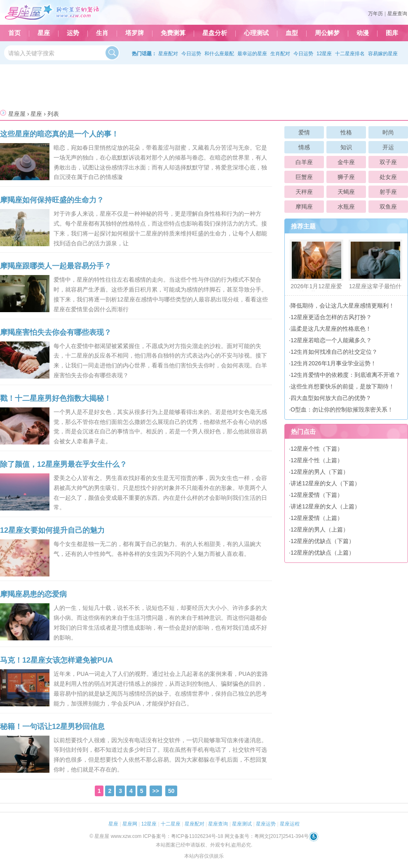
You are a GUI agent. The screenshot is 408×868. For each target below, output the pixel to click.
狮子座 (346, 177)
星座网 (130, 824)
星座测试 (242, 824)
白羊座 (304, 162)
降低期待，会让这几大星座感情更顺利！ (342, 306)
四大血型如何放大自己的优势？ (331, 398)
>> (156, 791)
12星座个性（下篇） (317, 449)
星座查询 (397, 14)
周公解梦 (327, 33)
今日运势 (191, 54)
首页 (14, 33)
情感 (304, 147)
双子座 (388, 162)
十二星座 (171, 824)
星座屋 (17, 114)
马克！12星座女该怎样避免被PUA (56, 660)
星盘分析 (215, 33)
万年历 (375, 14)
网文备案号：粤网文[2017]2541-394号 (267, 836)
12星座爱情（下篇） (317, 495)
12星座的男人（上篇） (320, 529)
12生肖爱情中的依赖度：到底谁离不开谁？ (346, 375)
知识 (346, 147)
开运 (388, 147)
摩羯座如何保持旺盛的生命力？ (52, 200)
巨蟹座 (304, 177)
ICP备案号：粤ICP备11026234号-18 (183, 836)
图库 (392, 33)
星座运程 (290, 824)
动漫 (363, 33)
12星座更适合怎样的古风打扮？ (331, 317)
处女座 (388, 177)
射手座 (388, 192)
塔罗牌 (135, 33)
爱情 (304, 132)
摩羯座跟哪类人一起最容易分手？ (56, 266)
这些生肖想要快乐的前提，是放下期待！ (342, 386)
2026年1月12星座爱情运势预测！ (317, 268)
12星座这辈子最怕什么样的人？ (375, 268)
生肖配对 (280, 54)
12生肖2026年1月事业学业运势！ (334, 363)
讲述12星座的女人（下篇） (326, 483)
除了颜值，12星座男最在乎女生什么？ (63, 464)
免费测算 (173, 33)
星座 (44, 33)
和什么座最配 (219, 54)
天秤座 (304, 192)
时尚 (388, 132)
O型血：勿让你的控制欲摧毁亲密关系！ (342, 409)
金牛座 (346, 162)
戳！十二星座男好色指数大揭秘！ (56, 398)
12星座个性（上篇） (317, 460)
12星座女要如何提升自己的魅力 (52, 530)
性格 (346, 132)
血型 (292, 33)
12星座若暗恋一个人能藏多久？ (331, 340)
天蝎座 (346, 192)
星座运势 (266, 824)
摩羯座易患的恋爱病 (33, 594)
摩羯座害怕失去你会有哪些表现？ (56, 332)
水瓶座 (346, 207)
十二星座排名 (350, 54)
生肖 (102, 33)
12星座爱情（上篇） (317, 518)
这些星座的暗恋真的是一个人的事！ (59, 134)
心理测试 (256, 33)
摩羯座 (304, 207)
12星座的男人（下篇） (320, 472)
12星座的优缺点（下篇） (323, 541)
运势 (73, 33)
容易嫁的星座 (383, 54)
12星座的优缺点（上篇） (323, 553)
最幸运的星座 (252, 54)
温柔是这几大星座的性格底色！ (331, 329)
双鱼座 (388, 207)
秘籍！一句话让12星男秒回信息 (52, 727)
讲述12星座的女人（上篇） (326, 506)
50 (171, 791)
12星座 (324, 54)
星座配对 (168, 54)
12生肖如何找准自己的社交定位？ (334, 352)
